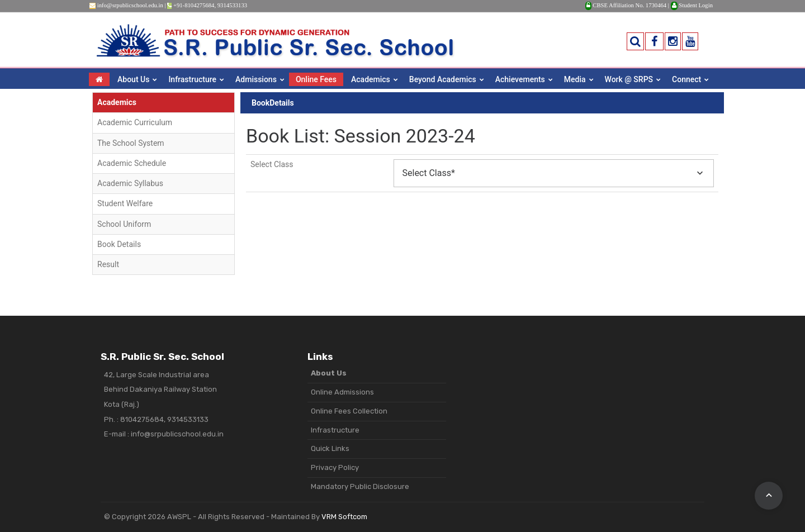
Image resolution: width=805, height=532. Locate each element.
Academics (371, 79)
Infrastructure (192, 79)
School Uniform (124, 224)
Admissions (256, 79)
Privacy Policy (335, 467)
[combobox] (554, 173)
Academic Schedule (132, 163)
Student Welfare (125, 203)
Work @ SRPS (629, 79)
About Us (133, 79)
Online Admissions (342, 392)
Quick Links (330, 448)
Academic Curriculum (135, 122)
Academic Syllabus (130, 183)
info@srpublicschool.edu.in (130, 5)
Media (575, 79)
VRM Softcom (344, 517)
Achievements (520, 79)
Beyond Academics (443, 79)
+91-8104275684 (194, 5)
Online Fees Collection (349, 411)
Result (108, 264)
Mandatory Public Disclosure (360, 486)
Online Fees (316, 79)
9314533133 (232, 5)
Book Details (119, 244)
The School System (131, 143)
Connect (686, 79)
